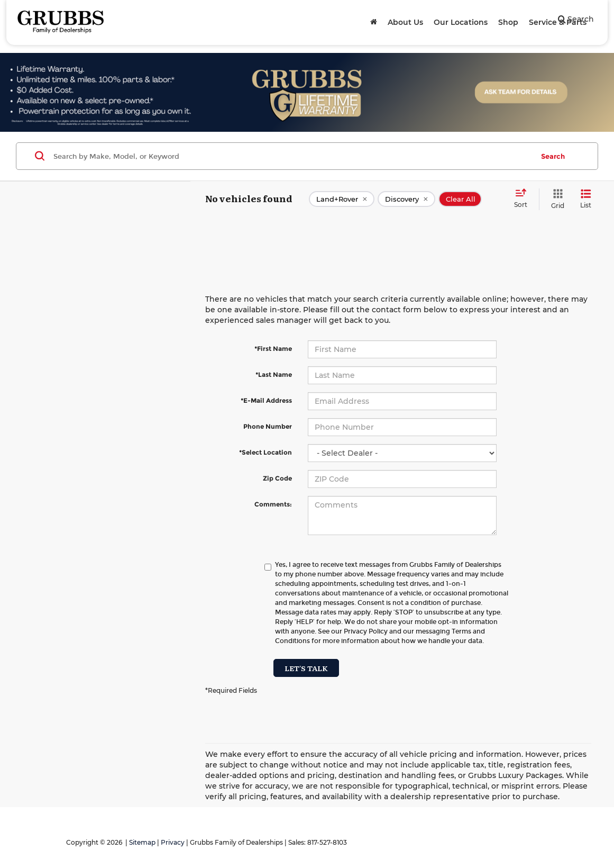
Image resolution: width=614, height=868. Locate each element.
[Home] (374, 22)
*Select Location (265, 452)
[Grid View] (556, 199)
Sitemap (142, 842)
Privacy (173, 842)
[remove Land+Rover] (342, 199)
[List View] (586, 199)
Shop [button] (508, 22)
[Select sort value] (524, 199)
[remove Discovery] (406, 199)
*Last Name (274, 374)
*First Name (273, 349)
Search (553, 156)
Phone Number (268, 426)
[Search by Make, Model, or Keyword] (292, 156)
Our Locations (461, 22)
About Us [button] (405, 22)
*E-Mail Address (266, 400)
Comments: (273, 504)
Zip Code (277, 478)
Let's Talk (306, 668)
